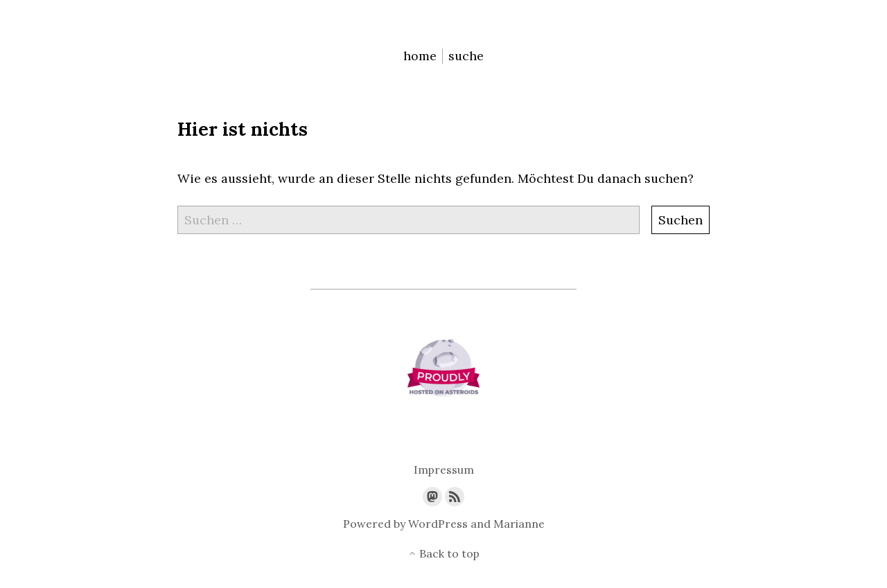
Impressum (444, 470)
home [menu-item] (420, 56)
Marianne (519, 524)
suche (466, 56)
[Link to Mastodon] (432, 497)
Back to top (444, 554)
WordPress (438, 524)
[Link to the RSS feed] (455, 497)
